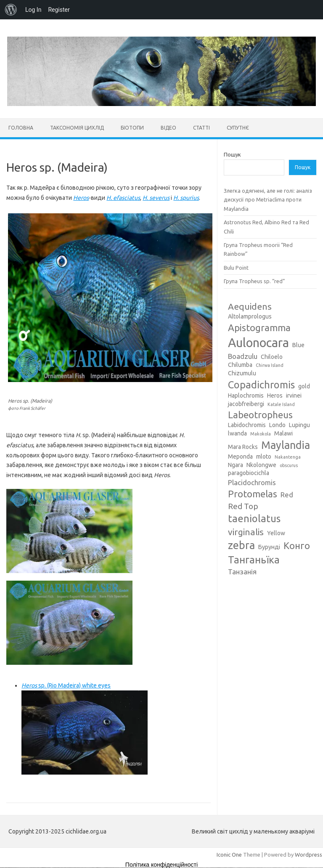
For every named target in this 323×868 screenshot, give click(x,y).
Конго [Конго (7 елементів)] (297, 545)
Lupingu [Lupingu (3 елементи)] (299, 425)
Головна (21, 128)
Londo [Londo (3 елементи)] (277, 425)
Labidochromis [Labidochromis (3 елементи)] (247, 425)
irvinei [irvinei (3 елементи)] (294, 396)
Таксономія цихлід (77, 128)
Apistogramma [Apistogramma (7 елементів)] (259, 328)
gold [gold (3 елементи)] (304, 386)
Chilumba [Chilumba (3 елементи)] (240, 365)
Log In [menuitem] (33, 10)
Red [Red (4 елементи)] (287, 495)
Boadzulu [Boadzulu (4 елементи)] (243, 356)
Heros (81, 198)
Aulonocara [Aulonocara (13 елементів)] (258, 343)
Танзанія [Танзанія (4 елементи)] (242, 572)
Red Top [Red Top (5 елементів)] (243, 506)
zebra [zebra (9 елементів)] (241, 545)
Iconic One (229, 855)
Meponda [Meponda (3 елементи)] (240, 457)
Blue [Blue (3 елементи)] (298, 345)
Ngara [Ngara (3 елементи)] (236, 465)
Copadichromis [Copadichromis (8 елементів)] (261, 385)
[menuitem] (11, 10)
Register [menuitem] (59, 10)
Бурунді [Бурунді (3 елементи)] (269, 547)
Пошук (232, 154)
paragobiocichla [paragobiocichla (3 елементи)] (249, 473)
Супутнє (238, 128)
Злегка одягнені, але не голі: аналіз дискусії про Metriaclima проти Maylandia (268, 200)
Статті (201, 128)
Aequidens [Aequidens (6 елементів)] (250, 306)
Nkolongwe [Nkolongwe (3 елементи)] (261, 465)
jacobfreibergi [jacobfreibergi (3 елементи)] (246, 404)
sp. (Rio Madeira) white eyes (66, 685)
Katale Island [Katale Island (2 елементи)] (281, 404)
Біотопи (132, 128)
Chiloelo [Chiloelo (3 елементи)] (272, 357)
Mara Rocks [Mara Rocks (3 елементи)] (243, 447)
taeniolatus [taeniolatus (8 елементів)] (254, 518)
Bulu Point (236, 268)
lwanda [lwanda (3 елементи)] (237, 433)
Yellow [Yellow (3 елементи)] (276, 533)
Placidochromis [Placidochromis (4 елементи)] (252, 482)
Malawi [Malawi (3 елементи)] (283, 433)
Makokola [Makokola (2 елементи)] (261, 434)
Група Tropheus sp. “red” (254, 281)
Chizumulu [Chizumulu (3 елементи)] (242, 373)
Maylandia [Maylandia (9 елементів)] (286, 445)
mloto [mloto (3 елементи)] (264, 457)
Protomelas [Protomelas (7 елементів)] (253, 494)
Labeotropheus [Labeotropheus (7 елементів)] (260, 415)
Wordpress (308, 855)
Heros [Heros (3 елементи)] (275, 396)
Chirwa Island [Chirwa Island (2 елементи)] (270, 365)
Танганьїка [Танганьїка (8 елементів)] (254, 560)
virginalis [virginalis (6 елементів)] (246, 532)
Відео (168, 128)
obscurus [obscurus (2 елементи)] (289, 465)
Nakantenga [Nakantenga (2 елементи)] (288, 457)
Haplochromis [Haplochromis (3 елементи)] (246, 396)
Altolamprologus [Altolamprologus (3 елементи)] (250, 316)
